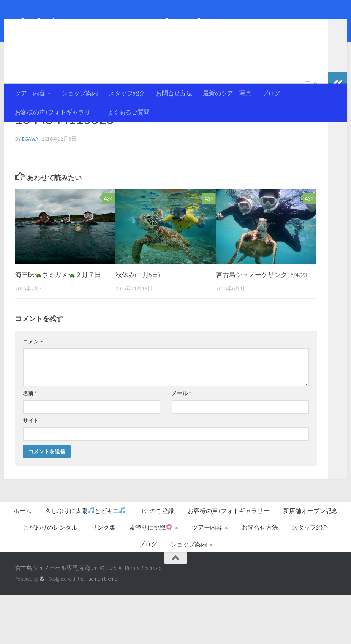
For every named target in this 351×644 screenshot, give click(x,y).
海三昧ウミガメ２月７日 (58, 324)
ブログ (271, 93)
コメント (33, 391)
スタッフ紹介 (127, 93)
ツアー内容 (30, 93)
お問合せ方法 (174, 93)
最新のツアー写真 (227, 93)
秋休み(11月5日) (138, 324)
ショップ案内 (80, 93)
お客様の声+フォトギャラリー (56, 112)
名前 (30, 443)
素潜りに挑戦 (151, 577)
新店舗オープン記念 (310, 560)
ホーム (22, 560)
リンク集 (103, 577)
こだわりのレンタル (50, 577)
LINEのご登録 (157, 560)
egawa (30, 188)
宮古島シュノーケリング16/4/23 (262, 324)
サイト (31, 470)
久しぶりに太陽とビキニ (85, 560)
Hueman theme (101, 628)
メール (181, 443)
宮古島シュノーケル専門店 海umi (133, 26)
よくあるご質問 (128, 112)
